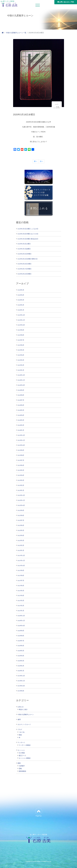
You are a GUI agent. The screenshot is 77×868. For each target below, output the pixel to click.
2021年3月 (21, 601)
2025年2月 (21, 365)
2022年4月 (21, 535)
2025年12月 (21, 315)
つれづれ (22, 732)
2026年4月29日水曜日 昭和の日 (28, 259)
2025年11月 (21, 320)
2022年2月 (21, 545)
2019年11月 (21, 681)
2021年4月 (21, 595)
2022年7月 (21, 520)
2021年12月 (21, 555)
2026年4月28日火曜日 (25, 264)
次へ (41, 161)
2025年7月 (21, 340)
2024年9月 (21, 390)
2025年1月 (21, 370)
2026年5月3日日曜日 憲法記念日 (28, 239)
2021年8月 (21, 575)
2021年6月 (21, 586)
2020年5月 (21, 651)
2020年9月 (21, 631)
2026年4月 (21, 295)
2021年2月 (21, 606)
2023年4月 (21, 475)
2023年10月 (21, 445)
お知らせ (21, 707)
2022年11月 (21, 500)
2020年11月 (21, 621)
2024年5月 (21, 410)
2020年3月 (21, 661)
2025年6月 (21, 345)
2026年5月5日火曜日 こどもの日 (28, 229)
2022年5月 (21, 530)
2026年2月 (21, 305)
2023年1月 (21, 490)
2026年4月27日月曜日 (25, 269)
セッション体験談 (25, 758)
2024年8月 (21, 395)
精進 (20, 735)
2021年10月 (21, 566)
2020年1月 (21, 671)
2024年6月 (21, 405)
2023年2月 (21, 485)
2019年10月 (21, 686)
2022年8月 (21, 515)
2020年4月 (21, 656)
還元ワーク (22, 756)
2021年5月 (21, 591)
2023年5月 (21, 470)
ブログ (20, 730)
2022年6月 (21, 525)
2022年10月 (21, 505)
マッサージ (21, 743)
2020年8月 (21, 636)
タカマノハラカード (24, 725)
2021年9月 (21, 570)
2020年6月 (21, 646)
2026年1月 (21, 310)
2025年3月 (21, 360)
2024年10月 (21, 385)
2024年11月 (21, 380)
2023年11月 (21, 440)
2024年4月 (21, 415)
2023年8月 (21, 455)
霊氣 (20, 769)
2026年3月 (21, 300)
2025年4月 (21, 355)
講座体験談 (22, 771)
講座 (19, 763)
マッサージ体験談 (25, 745)
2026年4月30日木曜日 (25, 254)
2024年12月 (21, 375)
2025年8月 (21, 335)
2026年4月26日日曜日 (25, 274)
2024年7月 (21, 400)
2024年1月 (21, 430)
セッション (21, 750)
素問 (19, 720)
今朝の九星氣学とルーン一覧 (16, 33)
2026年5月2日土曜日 (24, 244)
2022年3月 (21, 540)
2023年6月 (21, 465)
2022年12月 (21, 495)
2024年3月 (21, 420)
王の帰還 (22, 753)
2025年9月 (21, 330)
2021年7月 (21, 581)
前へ (36, 161)
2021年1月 (21, 611)
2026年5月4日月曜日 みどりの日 (28, 234)
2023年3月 (21, 480)
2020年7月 (21, 641)
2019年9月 (21, 691)
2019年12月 (21, 676)
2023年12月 (21, 435)
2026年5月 (21, 290)
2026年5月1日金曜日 (24, 249)
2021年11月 (21, 560)
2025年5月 (21, 350)
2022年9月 (21, 510)
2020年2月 (21, 666)
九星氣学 (22, 766)
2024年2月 (21, 425)
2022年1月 (21, 550)
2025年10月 (21, 325)
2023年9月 (21, 450)
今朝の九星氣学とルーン (26, 715)
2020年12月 (21, 616)
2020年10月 (21, 626)
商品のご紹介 (23, 710)
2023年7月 (21, 460)
